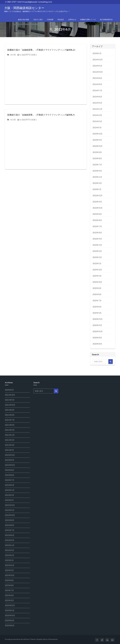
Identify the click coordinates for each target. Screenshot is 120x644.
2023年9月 (97, 152)
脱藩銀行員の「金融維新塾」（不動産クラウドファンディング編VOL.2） (42, 50)
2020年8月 (97, 344)
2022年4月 (97, 245)
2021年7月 (97, 301)
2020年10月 (98, 332)
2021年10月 (97, 282)
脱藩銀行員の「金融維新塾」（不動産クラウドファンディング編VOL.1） (42, 115)
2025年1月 (97, 53)
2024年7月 (97, 91)
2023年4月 (97, 177)
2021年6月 (97, 307)
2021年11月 (97, 276)
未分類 (13, 55)
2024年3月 (97, 115)
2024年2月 (97, 121)
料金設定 (61, 20)
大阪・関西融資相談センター (37, 9)
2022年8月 (97, 220)
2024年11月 (97, 66)
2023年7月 (97, 165)
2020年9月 (97, 338)
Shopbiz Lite (41, 639)
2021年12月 (97, 270)
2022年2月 (97, 257)
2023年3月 (97, 183)
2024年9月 (97, 78)
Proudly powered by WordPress (17, 639)
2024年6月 (97, 97)
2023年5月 (97, 171)
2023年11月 (97, 140)
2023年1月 (97, 189)
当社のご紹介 (38, 20)
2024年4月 (97, 109)
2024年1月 (97, 128)
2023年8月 (97, 158)
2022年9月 (97, 214)
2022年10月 (98, 208)
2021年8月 (97, 294)
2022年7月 (97, 226)
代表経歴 (50, 20)
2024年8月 (97, 84)
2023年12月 (98, 134)
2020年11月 (97, 325)
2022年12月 (98, 196)
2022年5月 (97, 239)
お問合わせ (72, 20)
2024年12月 (98, 60)
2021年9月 (97, 288)
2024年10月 (98, 72)
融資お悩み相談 (24, 20)
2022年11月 (97, 202)
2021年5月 (97, 313)
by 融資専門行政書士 (27, 55)
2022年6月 (97, 233)
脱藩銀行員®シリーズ (88, 20)
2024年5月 (97, 103)
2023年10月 (98, 146)
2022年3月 (97, 251)
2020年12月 (98, 319)
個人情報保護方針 (106, 20)
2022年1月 (97, 264)
